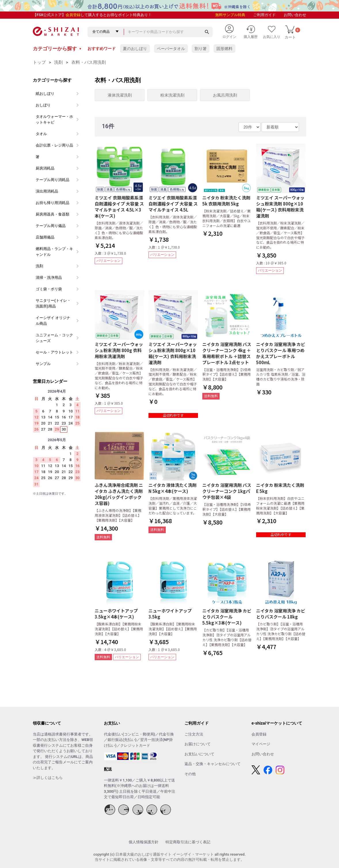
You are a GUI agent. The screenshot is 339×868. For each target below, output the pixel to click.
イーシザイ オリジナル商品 (53, 321)
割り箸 (201, 49)
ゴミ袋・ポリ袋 (49, 289)
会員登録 (73, 15)
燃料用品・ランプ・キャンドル (54, 252)
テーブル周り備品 (51, 226)
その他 (190, 774)
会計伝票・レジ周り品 (54, 145)
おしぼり (43, 105)
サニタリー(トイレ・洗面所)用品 (53, 303)
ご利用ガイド (264, 15)
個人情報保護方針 (144, 842)
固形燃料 (224, 49)
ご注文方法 (194, 734)
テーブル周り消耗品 (53, 180)
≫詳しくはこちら (48, 778)
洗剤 (58, 62)
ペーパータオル (171, 49)
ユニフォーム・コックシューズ (54, 338)
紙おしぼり (45, 94)
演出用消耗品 (47, 191)
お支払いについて (199, 754)
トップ (39, 62)
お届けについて (198, 744)
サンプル (43, 364)
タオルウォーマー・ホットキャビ (54, 119)
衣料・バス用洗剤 (89, 62)
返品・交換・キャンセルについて (213, 764)
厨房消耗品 (45, 168)
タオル (41, 134)
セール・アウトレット (54, 352)
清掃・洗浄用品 (49, 278)
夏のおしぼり (135, 49)
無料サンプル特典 (230, 15)
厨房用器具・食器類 (53, 214)
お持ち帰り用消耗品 (53, 203)
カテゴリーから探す (57, 49)
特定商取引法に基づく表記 (188, 842)
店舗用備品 (45, 237)
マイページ (261, 744)
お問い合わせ (295, 15)
